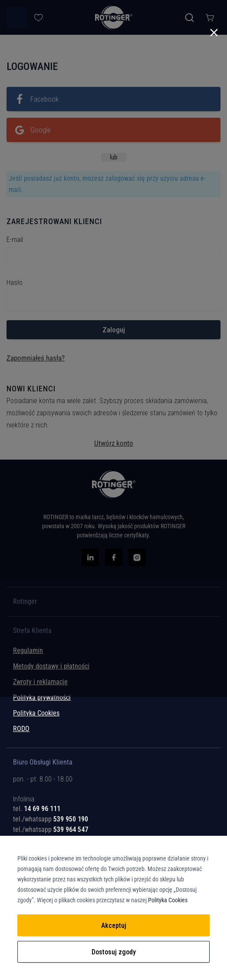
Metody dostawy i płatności (51, 666)
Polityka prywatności (42, 697)
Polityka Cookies (36, 713)
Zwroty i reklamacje (40, 682)
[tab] (113, 802)
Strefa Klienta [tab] (32, 631)
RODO (21, 729)
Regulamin (28, 651)
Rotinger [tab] (25, 602)
